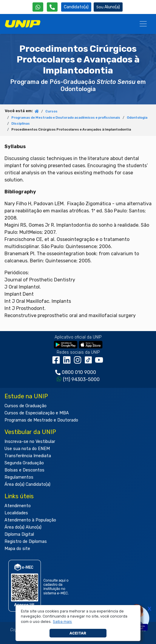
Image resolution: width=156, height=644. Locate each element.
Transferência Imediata (28, 456)
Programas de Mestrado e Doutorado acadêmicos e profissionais (66, 118)
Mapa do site (17, 549)
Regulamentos (19, 477)
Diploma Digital (19, 534)
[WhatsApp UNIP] (38, 7)
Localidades (16, 513)
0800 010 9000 (79, 372)
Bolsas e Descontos (24, 470)
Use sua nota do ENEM (27, 449)
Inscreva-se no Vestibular (30, 442)
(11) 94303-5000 (81, 379)
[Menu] (143, 24)
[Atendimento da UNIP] (52, 7)
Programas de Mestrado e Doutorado (41, 420)
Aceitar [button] (78, 633)
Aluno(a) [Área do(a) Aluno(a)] (108, 7)
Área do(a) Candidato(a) (27, 484)
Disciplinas (21, 124)
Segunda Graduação (24, 463)
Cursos (51, 111)
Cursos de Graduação (26, 406)
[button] (62, 622)
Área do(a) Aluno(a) (23, 527)
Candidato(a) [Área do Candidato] (76, 7)
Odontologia (137, 118)
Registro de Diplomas (26, 542)
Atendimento (18, 506)
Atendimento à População (30, 520)
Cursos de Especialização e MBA (37, 413)
